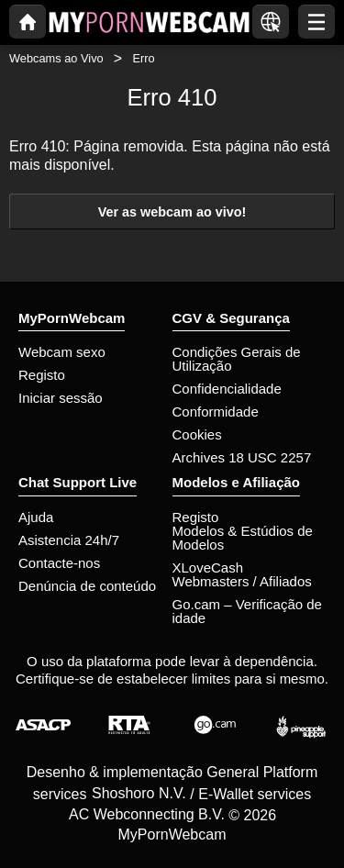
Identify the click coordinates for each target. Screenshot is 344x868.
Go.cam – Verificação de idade (247, 611)
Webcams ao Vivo (56, 58)
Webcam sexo (62, 352)
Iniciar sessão (61, 398)
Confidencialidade (227, 389)
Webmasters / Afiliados (242, 581)
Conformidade (216, 412)
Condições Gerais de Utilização (237, 359)
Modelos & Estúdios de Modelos (243, 538)
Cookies (197, 434)
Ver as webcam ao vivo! (172, 212)
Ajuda (36, 517)
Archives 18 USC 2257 (242, 457)
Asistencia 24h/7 (69, 540)
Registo (42, 375)
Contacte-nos (59, 563)
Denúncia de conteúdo (87, 586)
